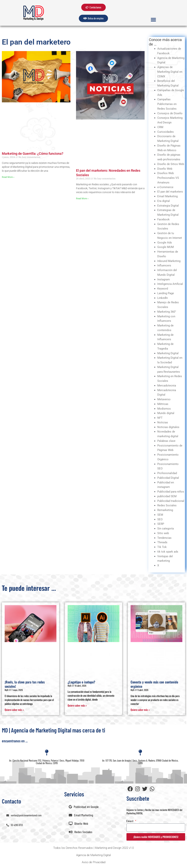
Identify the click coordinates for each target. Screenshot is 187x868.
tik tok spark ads (168, 552)
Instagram (164, 279)
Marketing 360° (167, 312)
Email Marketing (167, 196)
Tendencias (164, 538)
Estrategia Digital (168, 206)
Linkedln (163, 298)
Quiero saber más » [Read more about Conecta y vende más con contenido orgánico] (140, 710)
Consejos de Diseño (170, 113)
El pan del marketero (170, 192)
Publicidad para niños (171, 492)
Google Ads (165, 243)
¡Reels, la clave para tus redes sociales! (25, 684)
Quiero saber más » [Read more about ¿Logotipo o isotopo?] (77, 705)
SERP (161, 524)
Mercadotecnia (167, 386)
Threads (162, 542)
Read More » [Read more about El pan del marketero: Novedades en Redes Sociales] (82, 199)
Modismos (164, 409)
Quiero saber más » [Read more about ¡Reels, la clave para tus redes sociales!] (14, 710)
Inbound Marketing (169, 261)
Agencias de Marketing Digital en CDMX (170, 72)
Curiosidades (166, 132)
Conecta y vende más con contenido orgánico (154, 684)
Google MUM (166, 247)
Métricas (163, 404)
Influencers (164, 265)
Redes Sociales (167, 505)
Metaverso (164, 399)
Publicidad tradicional (171, 501)
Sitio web (163, 533)
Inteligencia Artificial (170, 284)
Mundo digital (166, 413)
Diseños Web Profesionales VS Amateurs (168, 178)
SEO (160, 519)
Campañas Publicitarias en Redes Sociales (167, 104)
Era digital (164, 201)
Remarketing (165, 510)
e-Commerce (165, 187)
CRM (160, 127)
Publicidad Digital (168, 478)
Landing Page (166, 293)
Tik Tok (162, 547)
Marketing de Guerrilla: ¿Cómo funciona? (33, 154)
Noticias (163, 422)
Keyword (163, 289)
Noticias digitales (168, 427)
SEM (160, 515)
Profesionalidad (167, 473)
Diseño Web (165, 169)
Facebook (163, 219)
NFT (160, 418)
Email (130, 821)
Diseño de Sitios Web (171, 164)
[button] (153, 20)
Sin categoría (166, 529)
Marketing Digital (168, 353)
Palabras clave (166, 441)
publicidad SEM (167, 496)
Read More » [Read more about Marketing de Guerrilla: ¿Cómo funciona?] (8, 177)
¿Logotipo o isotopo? (81, 682)
